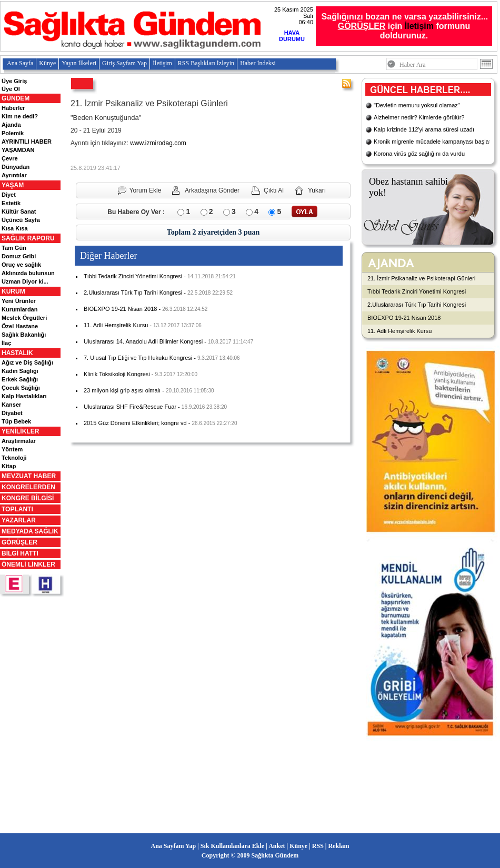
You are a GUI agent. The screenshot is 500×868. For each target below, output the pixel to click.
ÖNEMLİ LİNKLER (28, 564)
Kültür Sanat (19, 211)
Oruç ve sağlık (21, 265)
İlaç (6, 343)
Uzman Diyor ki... (25, 281)
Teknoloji (14, 458)
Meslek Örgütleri (24, 318)
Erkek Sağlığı (20, 379)
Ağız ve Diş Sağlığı (27, 362)
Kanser (11, 405)
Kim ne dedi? (20, 116)
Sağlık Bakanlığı (24, 335)
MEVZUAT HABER (29, 476)
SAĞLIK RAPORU (28, 238)
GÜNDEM (16, 98)
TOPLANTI (17, 509)
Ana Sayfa (20, 63)
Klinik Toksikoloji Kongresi (117, 374)
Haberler (13, 108)
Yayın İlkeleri (79, 63)
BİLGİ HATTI (20, 553)
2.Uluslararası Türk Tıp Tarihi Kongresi (133, 292)
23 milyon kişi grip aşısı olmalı (122, 390)
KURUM (13, 291)
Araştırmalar (19, 441)
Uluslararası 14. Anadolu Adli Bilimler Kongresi (143, 341)
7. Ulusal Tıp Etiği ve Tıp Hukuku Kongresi (138, 358)
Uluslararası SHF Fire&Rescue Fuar (130, 407)
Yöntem (12, 449)
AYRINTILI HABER (27, 142)
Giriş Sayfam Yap (124, 63)
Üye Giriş (14, 81)
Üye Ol (11, 89)
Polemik (13, 133)
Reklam (338, 846)
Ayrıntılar (14, 175)
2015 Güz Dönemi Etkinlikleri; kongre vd (135, 423)
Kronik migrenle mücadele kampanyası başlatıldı (436, 142)
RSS (318, 846)
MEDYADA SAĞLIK (30, 531)
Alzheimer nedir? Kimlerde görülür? (419, 117)
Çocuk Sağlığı (21, 388)
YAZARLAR (19, 520)
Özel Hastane (20, 326)
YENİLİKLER (20, 431)
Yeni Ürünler (19, 301)
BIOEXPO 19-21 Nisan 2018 (120, 309)
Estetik (11, 203)
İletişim (419, 26)
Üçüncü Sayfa (21, 220)
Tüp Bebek (16, 421)
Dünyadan (16, 167)
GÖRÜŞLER (19, 542)
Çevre (10, 158)
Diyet (9, 195)
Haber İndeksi (258, 63)
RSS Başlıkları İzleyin (206, 63)
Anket (277, 846)
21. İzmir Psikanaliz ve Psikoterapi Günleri (421, 278)
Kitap (9, 466)
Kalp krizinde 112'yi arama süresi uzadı (424, 129)
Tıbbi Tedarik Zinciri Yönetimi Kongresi (133, 276)
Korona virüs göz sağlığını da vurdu (419, 154)
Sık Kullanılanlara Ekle (232, 846)
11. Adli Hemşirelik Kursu (116, 325)
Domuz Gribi (19, 256)
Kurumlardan (19, 309)
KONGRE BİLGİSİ (28, 498)
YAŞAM (13, 185)
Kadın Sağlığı (20, 371)
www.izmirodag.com (158, 143)
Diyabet (12, 413)
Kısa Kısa (15, 228)
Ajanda (11, 125)
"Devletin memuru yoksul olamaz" (417, 105)
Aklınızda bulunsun (28, 273)
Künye (47, 63)
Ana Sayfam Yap (174, 846)
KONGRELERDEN (28, 487)
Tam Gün (14, 248)
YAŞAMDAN (18, 150)
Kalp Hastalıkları (24, 396)
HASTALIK (17, 353)
